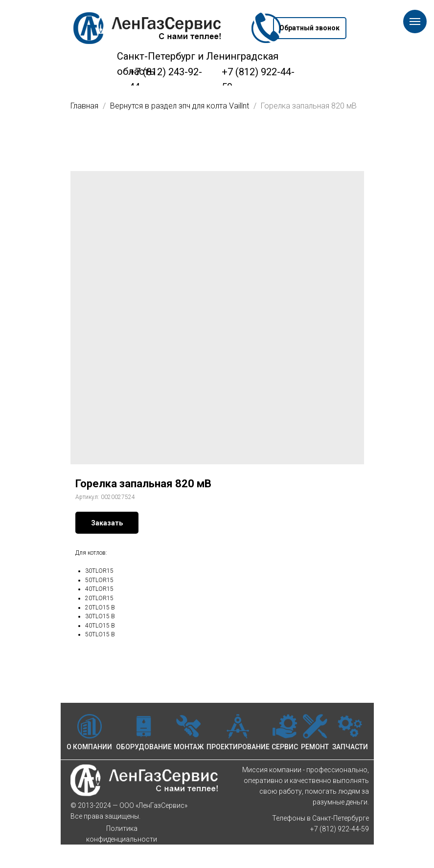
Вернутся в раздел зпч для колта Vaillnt (181, 106)
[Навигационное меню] (415, 22)
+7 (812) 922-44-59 (340, 829)
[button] (310, 28)
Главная (84, 106)
